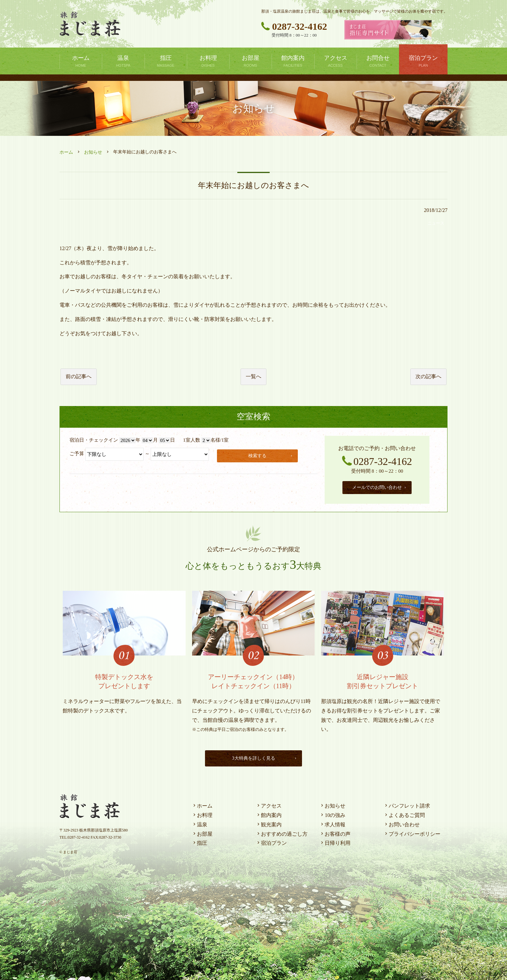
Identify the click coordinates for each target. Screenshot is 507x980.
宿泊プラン (271, 841)
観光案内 (269, 823)
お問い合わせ (402, 823)
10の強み (332, 814)
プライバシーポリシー (412, 832)
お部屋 (202, 832)
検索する (272, 455)
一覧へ (253, 376)
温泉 (200, 823)
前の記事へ (79, 376)
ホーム (66, 152)
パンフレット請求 (407, 804)
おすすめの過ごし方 (282, 832)
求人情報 (332, 823)
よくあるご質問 (404, 814)
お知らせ (93, 152)
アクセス (269, 804)
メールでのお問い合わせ (379, 486)
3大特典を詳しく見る (263, 757)
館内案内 (269, 814)
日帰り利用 (335, 841)
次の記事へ (428, 376)
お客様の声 (335, 832)
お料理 (202, 814)
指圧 (200, 841)
